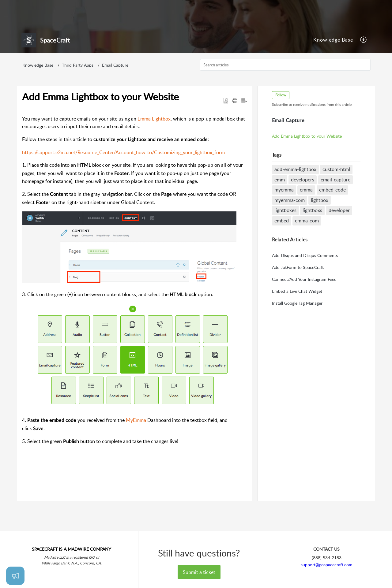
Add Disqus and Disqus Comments (306, 285)
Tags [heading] (278, 185)
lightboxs (314, 240)
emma (307, 220)
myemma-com (290, 230)
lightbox (321, 230)
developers (304, 210)
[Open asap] (15, 576)
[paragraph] (135, 310)
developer (340, 240)
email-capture (337, 210)
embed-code (334, 220)
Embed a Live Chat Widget (298, 321)
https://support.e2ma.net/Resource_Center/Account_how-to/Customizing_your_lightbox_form (123, 182)
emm (281, 210)
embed (283, 251)
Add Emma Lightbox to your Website (308, 166)
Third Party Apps (78, 95)
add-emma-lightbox (296, 199)
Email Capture (115, 95)
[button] (364, 66)
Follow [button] (282, 125)
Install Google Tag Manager (298, 333)
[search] (285, 95)
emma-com (308, 251)
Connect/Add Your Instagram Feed (305, 309)
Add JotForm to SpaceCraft (299, 297)
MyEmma (136, 450)
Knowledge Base (333, 66)
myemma (285, 220)
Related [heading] (291, 270)
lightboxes (286, 240)
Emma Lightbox (154, 149)
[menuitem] (333, 66)
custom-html (337, 199)
